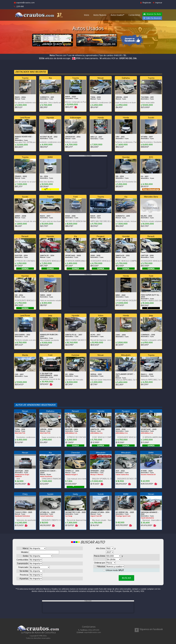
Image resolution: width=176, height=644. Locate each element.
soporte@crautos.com (24, 3)
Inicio (87, 15)
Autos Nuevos (100, 15)
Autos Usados (117, 15)
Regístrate (146, 3)
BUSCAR (126, 578)
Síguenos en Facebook (151, 629)
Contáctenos (134, 15)
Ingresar (158, 3)
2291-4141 (19, 6)
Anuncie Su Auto (152, 14)
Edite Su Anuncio (152, 18)
